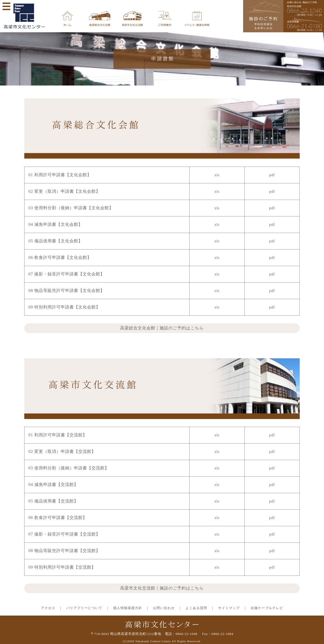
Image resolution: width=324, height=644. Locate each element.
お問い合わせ (164, 608)
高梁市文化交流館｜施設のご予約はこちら (162, 588)
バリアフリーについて (84, 608)
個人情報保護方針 (128, 608)
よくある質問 (196, 608)
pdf (272, 175)
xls (217, 175)
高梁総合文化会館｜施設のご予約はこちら (162, 328)
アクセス (48, 608)
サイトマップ (229, 608)
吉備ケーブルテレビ (267, 608)
